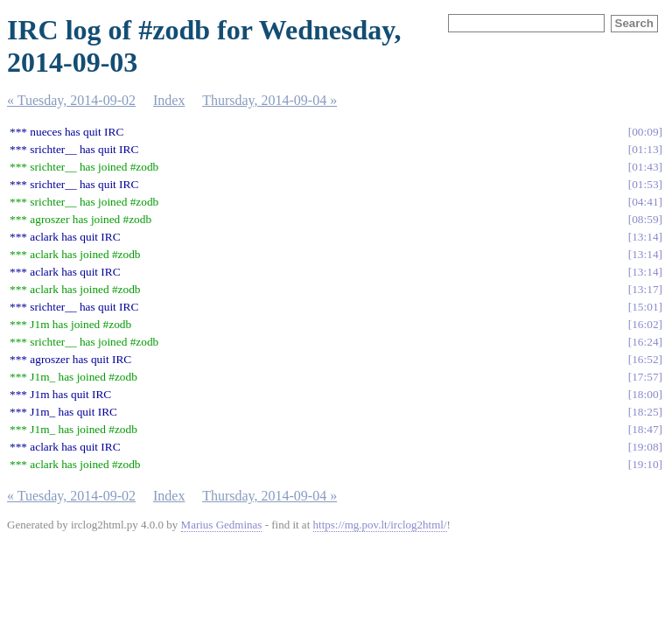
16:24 (645, 342)
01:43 (645, 167)
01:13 (645, 149)
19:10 (645, 464)
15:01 (645, 307)
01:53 (645, 184)
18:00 (645, 394)
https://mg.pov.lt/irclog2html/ (380, 525)
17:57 (645, 377)
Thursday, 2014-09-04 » (269, 100)
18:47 (645, 429)
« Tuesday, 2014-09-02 (71, 100)
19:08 (645, 447)
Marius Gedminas (222, 525)
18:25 (645, 412)
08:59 (645, 219)
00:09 (645, 132)
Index (169, 100)
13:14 (645, 237)
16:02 (645, 324)
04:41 (645, 202)
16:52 (645, 359)
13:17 (645, 289)
